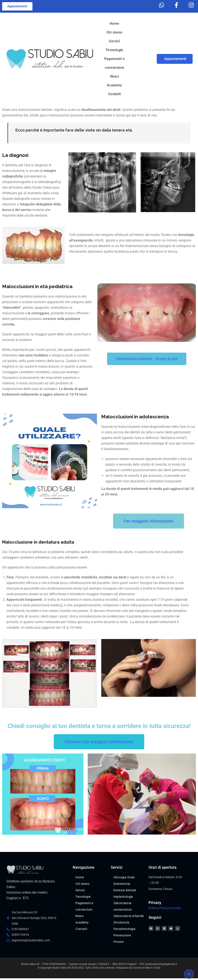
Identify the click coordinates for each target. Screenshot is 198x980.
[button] (102, 313)
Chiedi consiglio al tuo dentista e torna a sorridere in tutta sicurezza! (99, 726)
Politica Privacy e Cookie (165, 908)
